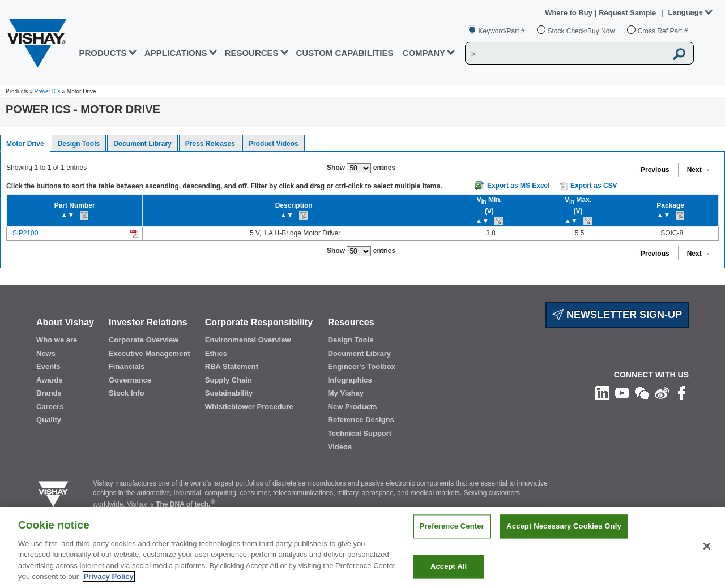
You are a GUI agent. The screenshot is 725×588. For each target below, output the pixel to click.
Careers (50, 407)
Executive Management (150, 353)
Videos (340, 447)
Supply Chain (229, 380)
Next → (699, 170)
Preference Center (452, 538)
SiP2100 (25, 233)
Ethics (216, 353)
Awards (50, 380)
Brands (49, 393)
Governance (130, 380)
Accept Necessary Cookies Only (564, 538)
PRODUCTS (103, 53)
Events (48, 366)
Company (424, 53)
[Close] (707, 559)
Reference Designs (361, 420)
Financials (127, 366)
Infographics (350, 380)
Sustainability (229, 393)
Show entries (361, 168)
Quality (49, 420)
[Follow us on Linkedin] (602, 392)
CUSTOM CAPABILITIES (345, 53)
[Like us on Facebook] (682, 392)
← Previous (651, 170)
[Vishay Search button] (679, 54)
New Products (353, 407)
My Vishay (346, 393)
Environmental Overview (248, 340)
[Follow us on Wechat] (642, 392)
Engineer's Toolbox (362, 366)
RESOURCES (252, 53)
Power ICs (48, 91)
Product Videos (274, 144)
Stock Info (127, 393)
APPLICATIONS (176, 53)
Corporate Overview (144, 340)
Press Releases (210, 144)
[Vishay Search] (566, 54)
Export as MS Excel (519, 186)
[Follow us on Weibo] (662, 392)
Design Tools (79, 144)
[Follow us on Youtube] (622, 392)
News (46, 353)
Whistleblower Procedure (249, 407)
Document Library (142, 144)
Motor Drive (25, 144)
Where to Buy (570, 13)
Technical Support (360, 433)
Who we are (57, 340)
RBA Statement (232, 366)
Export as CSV (588, 186)
